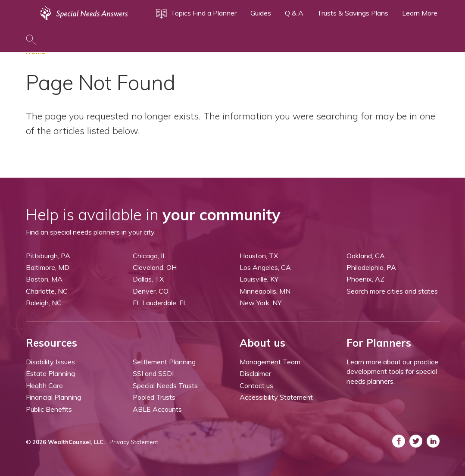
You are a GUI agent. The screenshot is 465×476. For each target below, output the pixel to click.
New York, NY (261, 303)
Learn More (420, 13)
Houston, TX (259, 256)
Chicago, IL (150, 256)
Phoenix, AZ (365, 279)
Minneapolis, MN (265, 291)
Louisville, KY (259, 279)
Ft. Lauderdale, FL (160, 303)
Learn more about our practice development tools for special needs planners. (392, 371)
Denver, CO (151, 291)
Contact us (256, 385)
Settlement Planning (164, 362)
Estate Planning (50, 373)
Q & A (294, 13)
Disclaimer (255, 373)
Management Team (270, 362)
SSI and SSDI (153, 373)
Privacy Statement (134, 442)
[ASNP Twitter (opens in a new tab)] (416, 441)
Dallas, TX (148, 279)
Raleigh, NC (44, 303)
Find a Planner (215, 13)
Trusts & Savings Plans (353, 13)
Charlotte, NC (47, 291)
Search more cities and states (392, 291)
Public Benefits (49, 409)
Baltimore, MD (48, 267)
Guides (261, 13)
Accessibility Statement (276, 397)
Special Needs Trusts (165, 385)
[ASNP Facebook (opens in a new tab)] (399, 441)
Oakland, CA (366, 256)
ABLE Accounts (157, 409)
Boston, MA (44, 279)
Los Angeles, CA (265, 267)
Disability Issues (50, 362)
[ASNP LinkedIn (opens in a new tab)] (433, 441)
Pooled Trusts (154, 397)
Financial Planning (53, 397)
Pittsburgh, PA (48, 256)
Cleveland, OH (155, 267)
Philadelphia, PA (371, 267)
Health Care (44, 385)
